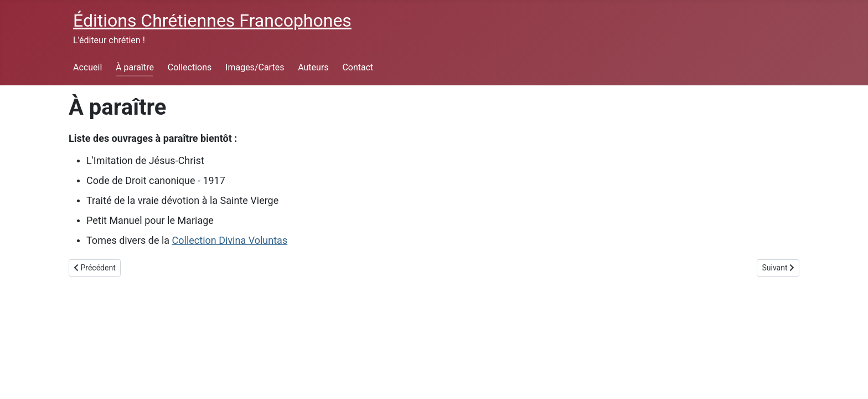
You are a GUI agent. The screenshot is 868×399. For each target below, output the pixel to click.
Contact (358, 67)
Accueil (87, 67)
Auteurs (313, 67)
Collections (190, 67)
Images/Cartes (255, 67)
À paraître (135, 67)
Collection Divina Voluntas (230, 240)
